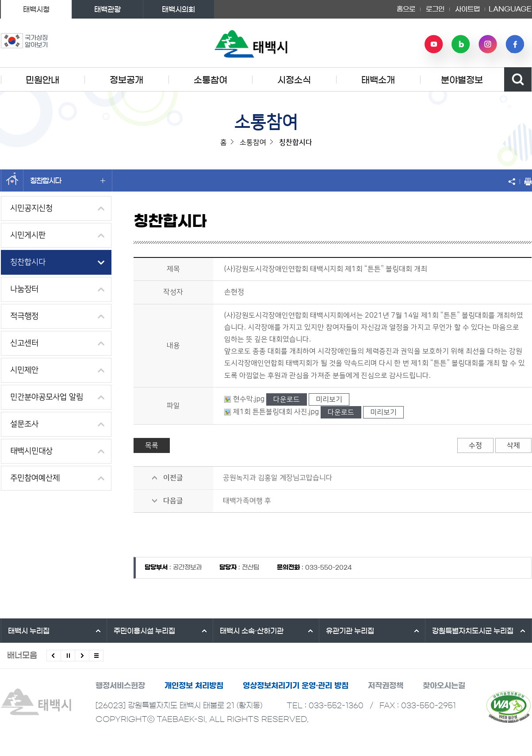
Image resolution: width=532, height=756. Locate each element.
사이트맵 (467, 9)
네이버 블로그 (461, 44)
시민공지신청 (31, 208)
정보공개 (126, 80)
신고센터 (24, 343)
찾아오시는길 (444, 685)
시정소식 (294, 80)
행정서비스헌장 (120, 685)
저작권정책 (386, 685)
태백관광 (107, 9)
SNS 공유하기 (514, 181)
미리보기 (329, 399)
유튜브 (434, 44)
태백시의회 (178, 9)
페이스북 (515, 44)
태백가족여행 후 (247, 501)
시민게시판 (28, 235)
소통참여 (211, 80)
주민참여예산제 (35, 478)
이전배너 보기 (54, 656)
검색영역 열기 (518, 79)
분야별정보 (462, 80)
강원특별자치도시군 (473, 631)
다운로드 (287, 399)
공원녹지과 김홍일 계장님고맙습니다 (278, 478)
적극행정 (24, 316)
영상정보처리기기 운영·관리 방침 (296, 685)
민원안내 (42, 80)
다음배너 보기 (82, 656)
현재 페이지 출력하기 (526, 181)
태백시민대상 (31, 451)
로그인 (435, 9)
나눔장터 (24, 289)
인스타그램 (488, 44)
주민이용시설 (144, 631)
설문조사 (24, 424)
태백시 (29, 631)
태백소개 (378, 80)
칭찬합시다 (68, 180)
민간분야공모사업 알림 (47, 397)
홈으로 (406, 9)
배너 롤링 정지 (68, 656)
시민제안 (24, 370)
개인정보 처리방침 (194, 685)
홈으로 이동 (12, 180)
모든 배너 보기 (96, 656)
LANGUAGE (510, 9)
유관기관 (350, 631)
